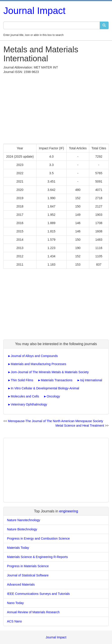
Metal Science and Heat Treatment (80, 426)
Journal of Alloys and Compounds (34, 356)
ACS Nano (14, 621)
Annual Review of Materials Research (33, 612)
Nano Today (15, 603)
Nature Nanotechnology (24, 520)
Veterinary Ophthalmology (29, 404)
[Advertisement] (56, 108)
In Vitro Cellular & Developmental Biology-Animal (45, 388)
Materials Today (18, 548)
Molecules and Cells (25, 396)
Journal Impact (34, 11)
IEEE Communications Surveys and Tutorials (38, 594)
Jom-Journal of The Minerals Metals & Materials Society (50, 372)
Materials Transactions (57, 380)
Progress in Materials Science (28, 566)
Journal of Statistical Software (28, 575)
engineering (69, 511)
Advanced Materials (21, 584)
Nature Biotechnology (22, 529)
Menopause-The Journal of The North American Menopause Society (55, 421)
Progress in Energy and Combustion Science (38, 538)
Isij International (91, 380)
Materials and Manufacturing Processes (39, 364)
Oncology (53, 396)
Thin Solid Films (22, 380)
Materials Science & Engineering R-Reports (37, 557)
